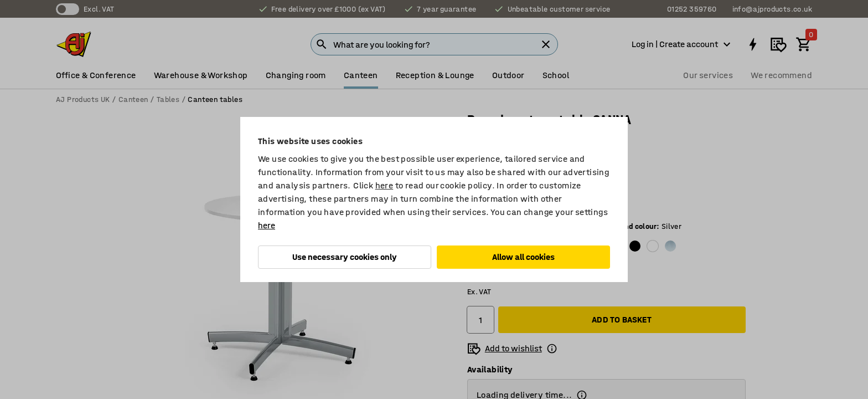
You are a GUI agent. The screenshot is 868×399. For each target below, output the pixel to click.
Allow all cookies (523, 257)
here (384, 185)
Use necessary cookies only (345, 257)
